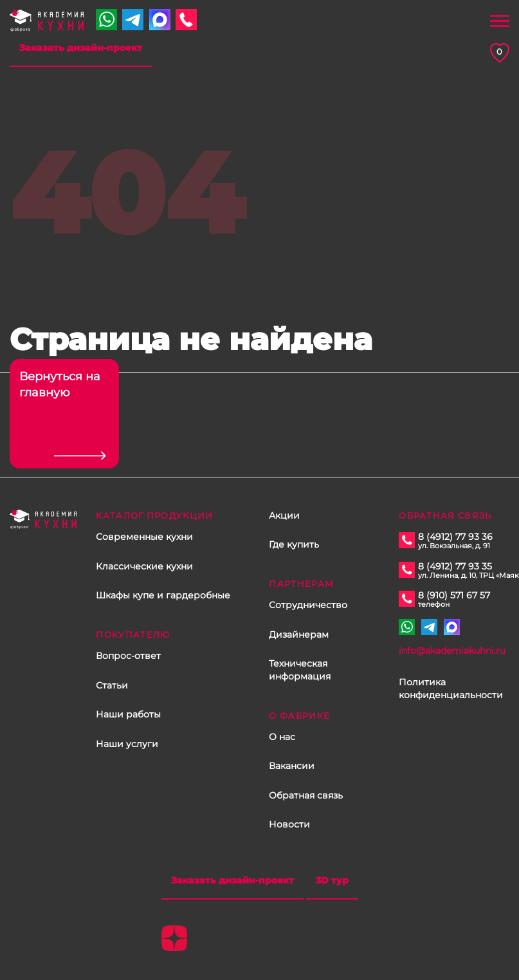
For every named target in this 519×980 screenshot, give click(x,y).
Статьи (112, 685)
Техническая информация (300, 670)
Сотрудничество (308, 605)
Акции (284, 515)
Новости (289, 824)
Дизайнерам (299, 634)
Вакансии (292, 766)
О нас (282, 737)
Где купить (294, 544)
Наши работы (128, 714)
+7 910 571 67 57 (106, 20)
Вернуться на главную (60, 384)
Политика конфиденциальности (451, 689)
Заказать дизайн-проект (81, 48)
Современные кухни (144, 537)
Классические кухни (144, 566)
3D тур (332, 880)
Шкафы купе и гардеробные (163, 595)
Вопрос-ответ (128, 656)
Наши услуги (127, 744)
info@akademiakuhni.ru (452, 651)
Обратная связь (306, 795)
